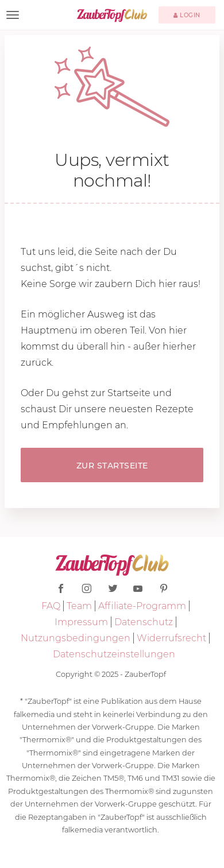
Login (187, 15)
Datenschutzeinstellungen (114, 654)
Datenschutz (144, 622)
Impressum (81, 622)
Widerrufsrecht (171, 638)
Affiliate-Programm (142, 606)
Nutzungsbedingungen (76, 638)
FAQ (51, 606)
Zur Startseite (112, 466)
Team (79, 606)
